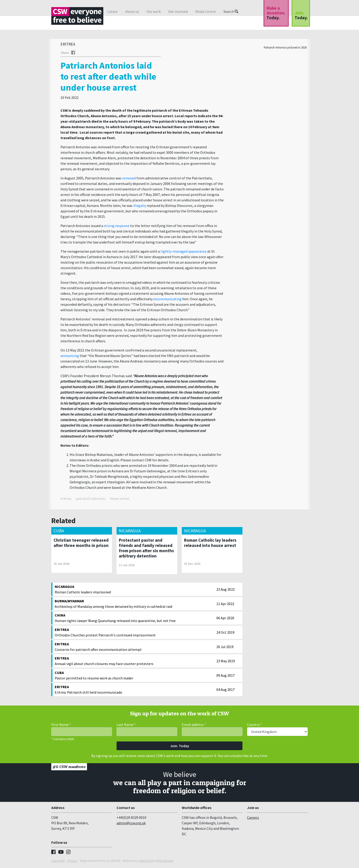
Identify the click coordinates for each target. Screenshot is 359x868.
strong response (117, 227)
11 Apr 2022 (225, 605)
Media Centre (206, 11)
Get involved (178, 11)
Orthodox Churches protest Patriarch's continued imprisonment (135, 633)
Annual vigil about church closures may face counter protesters (135, 662)
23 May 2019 (226, 662)
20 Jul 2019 (225, 648)
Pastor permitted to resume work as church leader (135, 676)
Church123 (146, 862)
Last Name (126, 726)
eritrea (66, 500)
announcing (70, 357)
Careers (253, 819)
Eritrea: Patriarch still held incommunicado (135, 690)
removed (129, 179)
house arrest (120, 500)
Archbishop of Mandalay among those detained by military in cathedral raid (135, 605)
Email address (194, 726)
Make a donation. (276, 13)
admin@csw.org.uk (131, 824)
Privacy (72, 862)
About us (132, 11)
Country (254, 726)
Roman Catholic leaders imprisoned (135, 590)
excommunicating (167, 300)
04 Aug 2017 (226, 691)
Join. (301, 15)
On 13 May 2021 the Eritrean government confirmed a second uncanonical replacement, (129, 351)
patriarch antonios (91, 500)
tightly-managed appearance (184, 252)
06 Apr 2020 (225, 619)
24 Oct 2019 (225, 633)
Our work (154, 11)
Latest (113, 11)
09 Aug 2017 (226, 676)
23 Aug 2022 (226, 590)
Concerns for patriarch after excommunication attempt (135, 648)
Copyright (58, 862)
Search (231, 11)
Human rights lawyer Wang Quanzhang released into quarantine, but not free (135, 619)
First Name (61, 726)
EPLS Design (165, 862)
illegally (140, 207)
